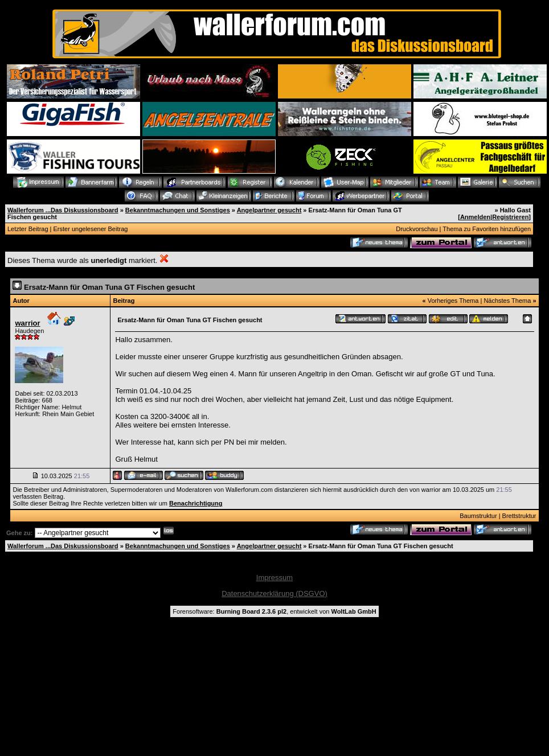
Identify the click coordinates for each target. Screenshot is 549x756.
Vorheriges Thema (453, 301)
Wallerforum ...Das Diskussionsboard (63, 210)
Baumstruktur (478, 516)
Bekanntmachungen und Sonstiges (178, 210)
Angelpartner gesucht (269, 210)
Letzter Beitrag (28, 229)
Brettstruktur (519, 516)
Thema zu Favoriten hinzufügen (487, 229)
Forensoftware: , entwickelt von (274, 611)
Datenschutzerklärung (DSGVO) (274, 593)
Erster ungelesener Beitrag (91, 229)
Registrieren (510, 217)
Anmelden (475, 217)
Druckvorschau (417, 229)
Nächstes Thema (507, 301)
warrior (27, 323)
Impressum (274, 578)
